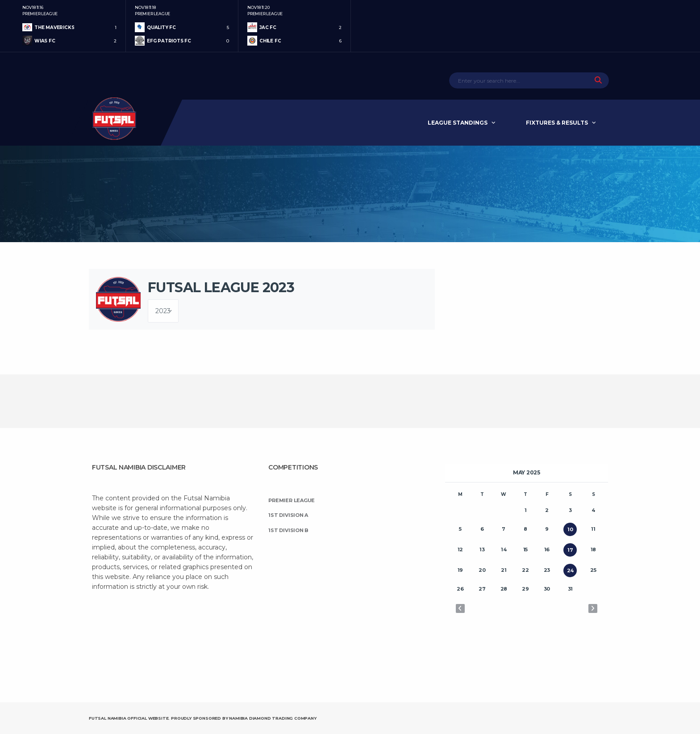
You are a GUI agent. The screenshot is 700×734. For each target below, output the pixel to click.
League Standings (458, 123)
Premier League (292, 500)
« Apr (460, 608)
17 (570, 550)
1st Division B (288, 530)
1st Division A (288, 515)
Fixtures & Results (557, 123)
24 (571, 570)
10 (570, 529)
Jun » (593, 608)
